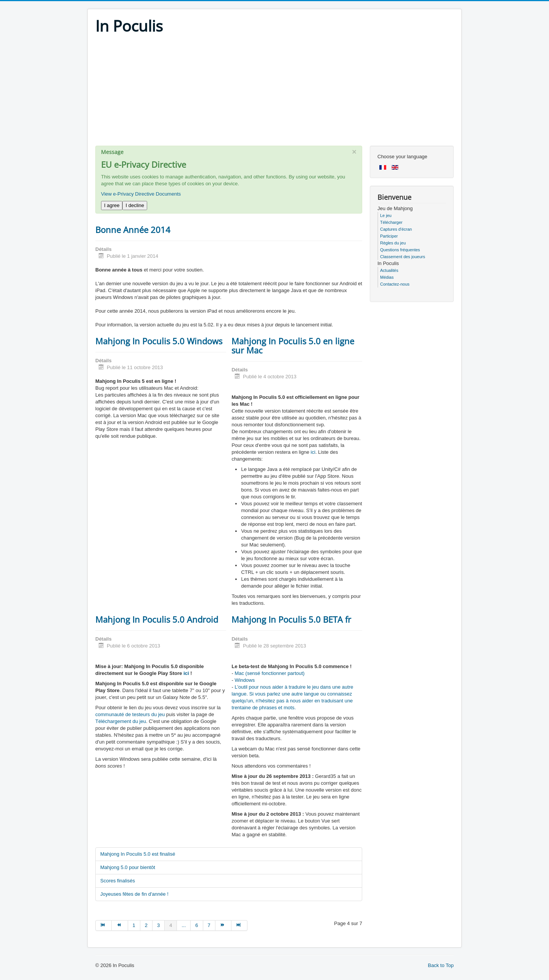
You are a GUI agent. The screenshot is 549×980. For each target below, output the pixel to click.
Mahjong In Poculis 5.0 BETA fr (291, 619)
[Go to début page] (104, 925)
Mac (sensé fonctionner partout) (270, 673)
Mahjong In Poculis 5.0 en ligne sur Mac (293, 345)
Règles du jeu (393, 243)
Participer (389, 236)
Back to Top (441, 965)
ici (313, 452)
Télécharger (391, 222)
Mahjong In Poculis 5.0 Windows (159, 341)
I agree (112, 205)
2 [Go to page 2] (146, 925)
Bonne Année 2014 (133, 230)
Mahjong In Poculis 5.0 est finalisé (138, 854)
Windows (245, 680)
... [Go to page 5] (184, 925)
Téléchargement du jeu (121, 721)
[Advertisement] (274, 92)
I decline (135, 205)
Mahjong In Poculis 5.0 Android (157, 619)
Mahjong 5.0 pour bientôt (128, 867)
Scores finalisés (118, 881)
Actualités (389, 270)
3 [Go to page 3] (158, 925)
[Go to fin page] (239, 925)
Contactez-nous (395, 284)
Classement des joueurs (403, 257)
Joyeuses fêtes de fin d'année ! (134, 894)
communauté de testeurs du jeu (130, 714)
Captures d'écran (396, 229)
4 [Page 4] (171, 925)
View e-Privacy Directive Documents (141, 194)
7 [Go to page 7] (209, 925)
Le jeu (386, 215)
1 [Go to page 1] (134, 925)
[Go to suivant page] (223, 925)
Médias (387, 277)
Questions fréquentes (400, 250)
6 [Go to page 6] (197, 925)
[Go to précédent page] (120, 925)
